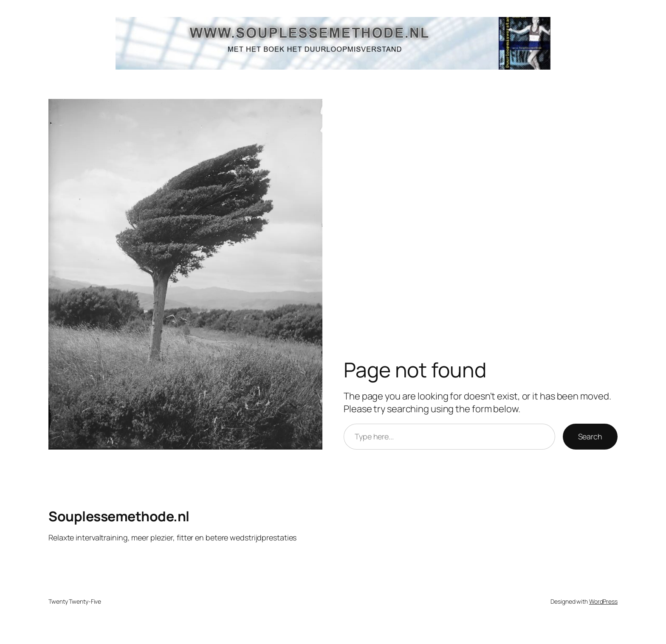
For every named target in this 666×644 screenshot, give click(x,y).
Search (590, 436)
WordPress (603, 601)
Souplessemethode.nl (119, 516)
